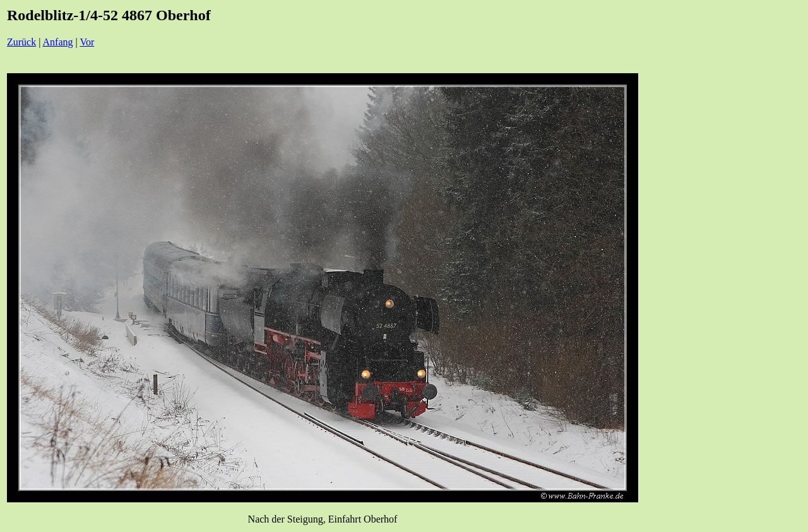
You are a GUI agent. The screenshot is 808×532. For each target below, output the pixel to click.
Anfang (58, 42)
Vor (87, 42)
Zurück (21, 42)
